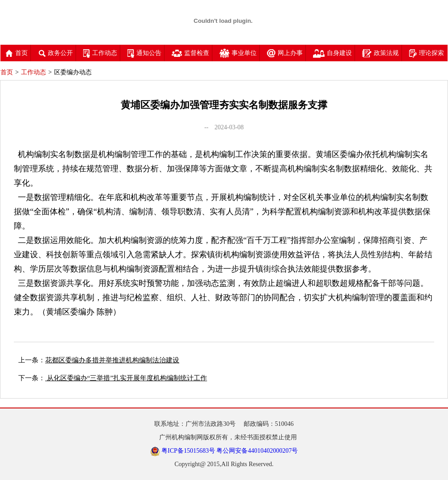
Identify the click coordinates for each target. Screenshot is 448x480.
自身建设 (332, 53)
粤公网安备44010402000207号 (257, 451)
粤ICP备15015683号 (188, 451)
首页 (17, 53)
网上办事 (285, 53)
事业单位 (238, 53)
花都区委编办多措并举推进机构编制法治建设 (112, 360)
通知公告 (144, 53)
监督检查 (190, 53)
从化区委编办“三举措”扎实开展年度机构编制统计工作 (126, 378)
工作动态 (100, 53)
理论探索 (427, 53)
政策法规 (380, 53)
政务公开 (55, 53)
